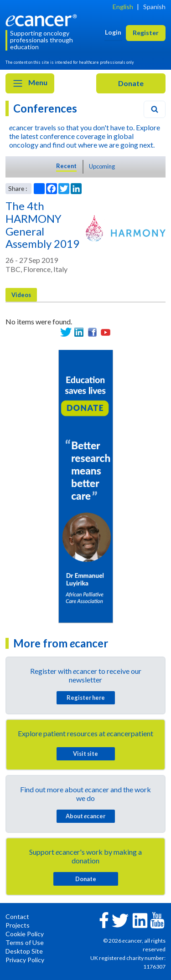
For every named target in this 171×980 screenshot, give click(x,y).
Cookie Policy (25, 934)
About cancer (85, 816)
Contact (17, 916)
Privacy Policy (25, 960)
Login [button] (113, 32)
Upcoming (102, 166)
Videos (21, 295)
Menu (30, 83)
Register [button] (146, 33)
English (123, 7)
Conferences (45, 108)
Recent (66, 166)
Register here (86, 698)
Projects (18, 925)
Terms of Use (25, 942)
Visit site (85, 754)
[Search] (155, 109)
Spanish (154, 7)
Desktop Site (24, 951)
